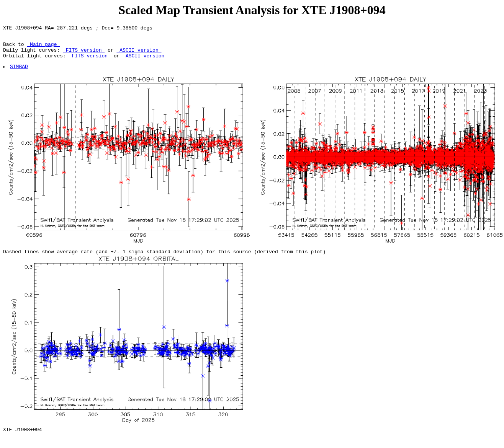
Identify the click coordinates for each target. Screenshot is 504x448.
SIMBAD (19, 73)
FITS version (84, 54)
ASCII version (139, 54)
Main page (43, 47)
